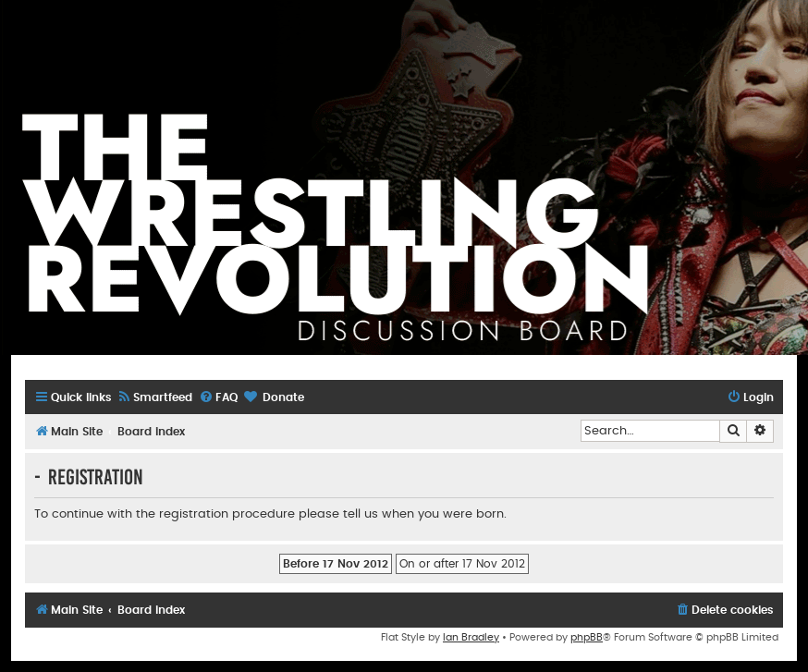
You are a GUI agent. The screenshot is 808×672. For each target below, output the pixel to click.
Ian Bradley (471, 637)
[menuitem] (154, 398)
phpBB (587, 637)
